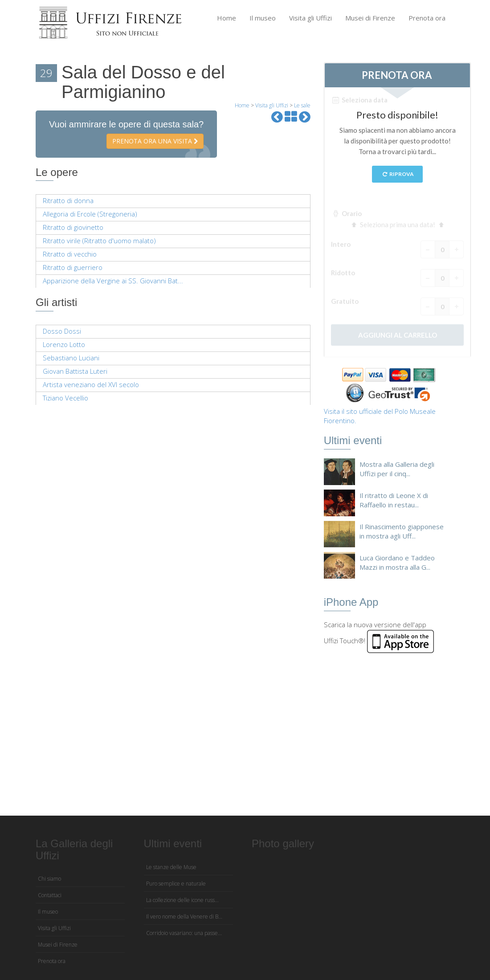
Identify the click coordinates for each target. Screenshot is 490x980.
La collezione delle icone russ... (182, 900)
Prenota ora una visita (155, 141)
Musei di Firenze (370, 18)
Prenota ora (427, 18)
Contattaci (50, 895)
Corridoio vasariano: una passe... (184, 933)
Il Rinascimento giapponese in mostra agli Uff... (402, 531)
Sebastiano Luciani (71, 358)
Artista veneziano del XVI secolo (91, 384)
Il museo (263, 18)
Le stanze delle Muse (171, 867)
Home (227, 18)
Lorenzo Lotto (64, 344)
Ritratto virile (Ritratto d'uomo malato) (99, 241)
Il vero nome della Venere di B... (184, 917)
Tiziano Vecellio (65, 398)
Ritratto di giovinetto (73, 227)
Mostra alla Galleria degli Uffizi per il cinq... (397, 469)
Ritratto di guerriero (73, 267)
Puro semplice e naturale (176, 884)
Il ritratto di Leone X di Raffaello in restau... (394, 500)
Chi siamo (49, 879)
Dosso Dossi (62, 331)
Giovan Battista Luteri (75, 371)
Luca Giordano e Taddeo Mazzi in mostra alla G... (397, 562)
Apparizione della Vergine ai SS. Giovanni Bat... (113, 281)
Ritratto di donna (68, 200)
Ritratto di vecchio (70, 254)
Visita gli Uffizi (310, 18)
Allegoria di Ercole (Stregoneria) (90, 214)
